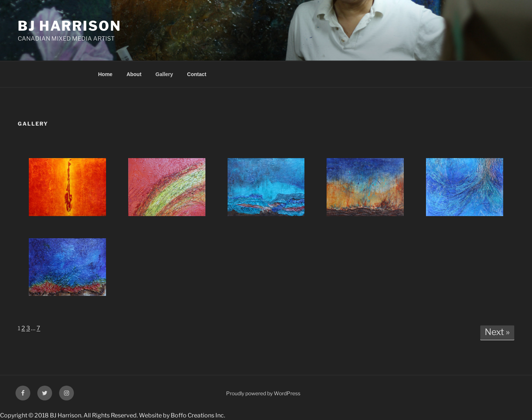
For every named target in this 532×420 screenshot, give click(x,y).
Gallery (164, 74)
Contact (197, 74)
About (134, 74)
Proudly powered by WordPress (263, 393)
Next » (497, 332)
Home (105, 74)
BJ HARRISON (69, 26)
